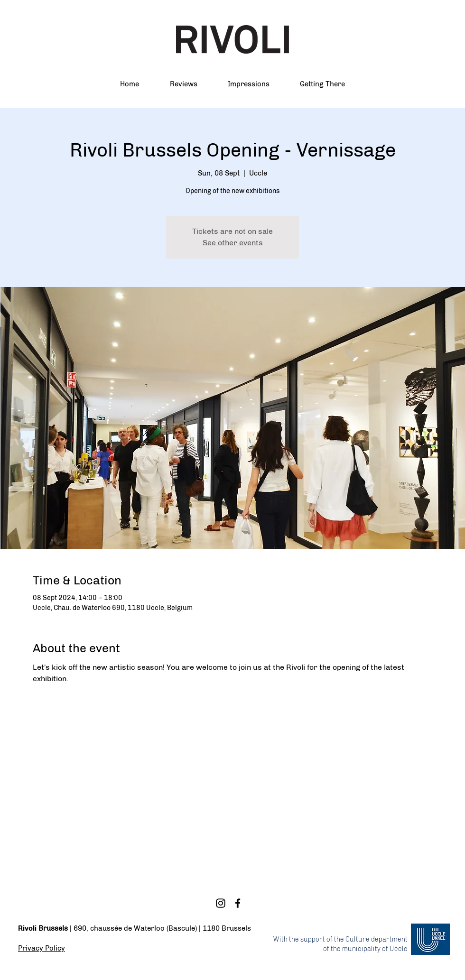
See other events (233, 243)
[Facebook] (238, 903)
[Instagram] (221, 903)
